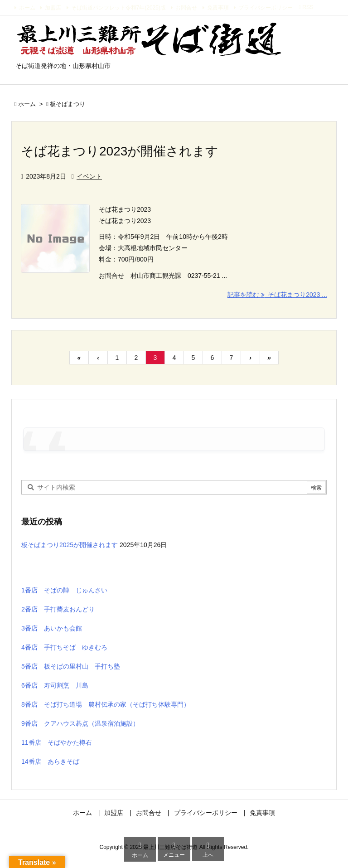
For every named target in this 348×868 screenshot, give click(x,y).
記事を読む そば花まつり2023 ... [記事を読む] (277, 295)
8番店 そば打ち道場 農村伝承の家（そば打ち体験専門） (106, 704)
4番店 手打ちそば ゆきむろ (64, 647)
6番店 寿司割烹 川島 (55, 685)
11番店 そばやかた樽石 (57, 742)
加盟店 (53, 8)
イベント (89, 176)
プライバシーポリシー (266, 8)
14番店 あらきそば (50, 761)
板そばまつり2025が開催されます (70, 545)
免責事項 (218, 8)
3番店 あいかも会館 (52, 628)
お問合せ (186, 8)
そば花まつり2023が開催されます (120, 151)
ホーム (27, 8)
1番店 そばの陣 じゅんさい (64, 590)
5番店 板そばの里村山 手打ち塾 (71, 666)
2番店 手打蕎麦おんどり (58, 609)
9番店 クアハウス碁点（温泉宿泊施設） (80, 723)
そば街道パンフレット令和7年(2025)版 (118, 8)
